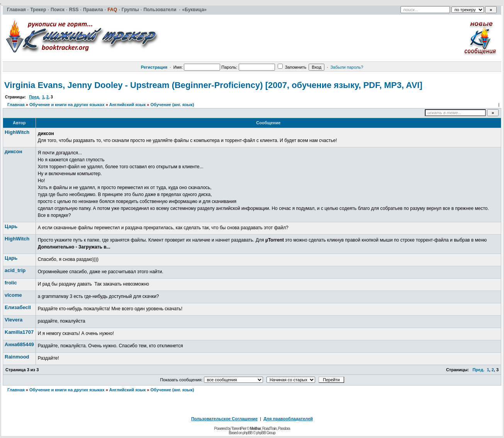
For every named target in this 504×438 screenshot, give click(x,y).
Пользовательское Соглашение (224, 419)
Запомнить (292, 67)
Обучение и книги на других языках (67, 105)
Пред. (34, 97)
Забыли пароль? (347, 67)
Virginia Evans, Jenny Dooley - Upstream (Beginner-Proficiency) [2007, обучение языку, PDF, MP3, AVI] (213, 85)
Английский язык (127, 105)
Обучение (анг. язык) (172, 105)
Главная (16, 105)
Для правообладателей (288, 419)
